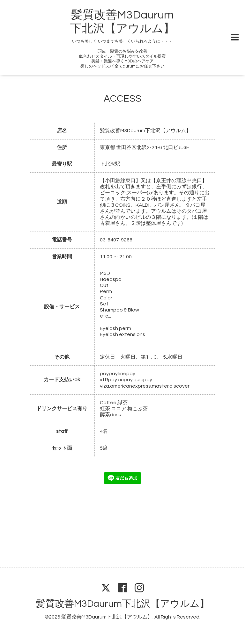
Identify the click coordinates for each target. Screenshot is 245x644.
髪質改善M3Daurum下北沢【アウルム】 (122, 604)
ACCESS (122, 99)
